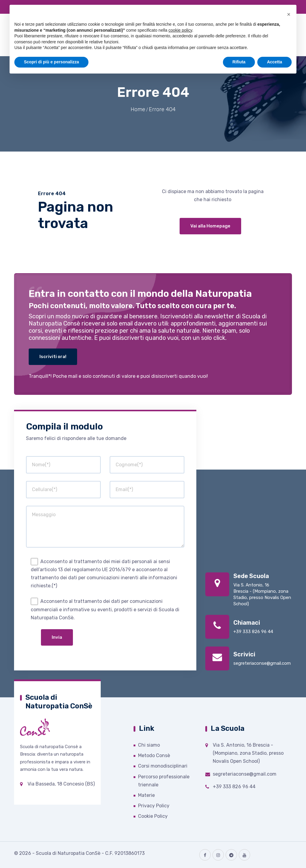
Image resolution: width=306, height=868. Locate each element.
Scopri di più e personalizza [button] (51, 62)
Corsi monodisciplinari (163, 766)
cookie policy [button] (180, 30)
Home (138, 109)
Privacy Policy (154, 806)
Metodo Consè (154, 755)
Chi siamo (149, 745)
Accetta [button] (274, 62)
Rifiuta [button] (239, 62)
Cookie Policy (153, 816)
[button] (289, 14)
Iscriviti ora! (53, 357)
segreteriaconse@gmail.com (262, 663)
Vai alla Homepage (210, 226)
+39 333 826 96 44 (253, 632)
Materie (146, 795)
